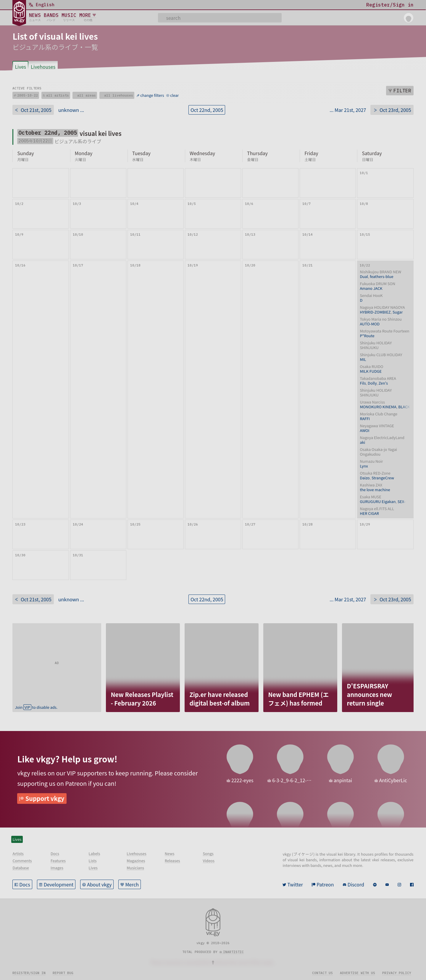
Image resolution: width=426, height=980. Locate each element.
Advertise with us (358, 973)
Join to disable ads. (36, 707)
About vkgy (99, 884)
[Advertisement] (57, 660)
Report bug (63, 973)
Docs (25, 884)
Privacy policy (397, 973)
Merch (132, 884)
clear (174, 95)
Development (59, 884)
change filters (152, 95)
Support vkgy (45, 798)
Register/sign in (29, 973)
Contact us (322, 973)
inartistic (233, 952)
